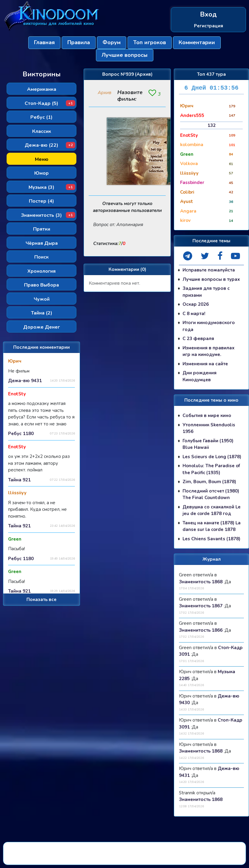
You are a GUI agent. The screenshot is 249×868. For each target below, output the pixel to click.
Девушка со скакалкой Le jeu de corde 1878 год (212, 510)
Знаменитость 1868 (201, 582)
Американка (42, 89)
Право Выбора (41, 285)
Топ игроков (150, 42)
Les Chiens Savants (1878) (211, 539)
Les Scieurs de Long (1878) (212, 457)
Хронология (41, 271)
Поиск (41, 257)
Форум (112, 42)
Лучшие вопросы (125, 55)
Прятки (42, 229)
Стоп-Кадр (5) (50, 103)
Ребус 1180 (21, 434)
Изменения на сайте (205, 364)
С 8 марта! (194, 314)
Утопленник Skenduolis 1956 (209, 428)
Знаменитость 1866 (201, 630)
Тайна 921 (19, 480)
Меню (42, 159)
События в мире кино (207, 416)
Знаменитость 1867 (201, 606)
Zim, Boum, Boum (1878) (209, 482)
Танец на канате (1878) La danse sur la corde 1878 (212, 526)
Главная (44, 42)
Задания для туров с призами (206, 292)
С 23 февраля (198, 339)
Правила (79, 42)
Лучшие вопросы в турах (211, 279)
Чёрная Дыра (42, 243)
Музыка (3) (52, 187)
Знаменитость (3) (48, 215)
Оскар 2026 (196, 304)
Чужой (42, 299)
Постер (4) (41, 201)
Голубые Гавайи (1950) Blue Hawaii (208, 444)
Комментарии (197, 42)
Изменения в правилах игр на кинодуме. (209, 351)
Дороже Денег (41, 327)
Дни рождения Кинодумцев (200, 376)
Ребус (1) (41, 117)
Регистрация (209, 26)
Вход (208, 15)
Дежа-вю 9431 (25, 381)
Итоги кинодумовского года (209, 326)
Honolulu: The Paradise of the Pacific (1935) (211, 469)
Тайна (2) (42, 313)
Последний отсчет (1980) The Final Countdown (211, 494)
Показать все (41, 600)
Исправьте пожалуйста (209, 270)
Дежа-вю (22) (50, 145)
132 (212, 125)
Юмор (41, 173)
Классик (42, 131)
